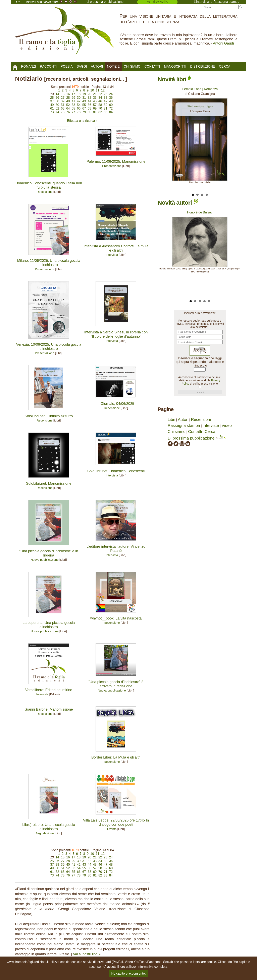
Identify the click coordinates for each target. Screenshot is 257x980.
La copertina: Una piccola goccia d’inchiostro (49, 625)
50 (57, 105)
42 (79, 101)
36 (111, 98)
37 (52, 101)
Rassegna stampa (184, 426)
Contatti (152, 67)
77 (73, 112)
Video (227, 426)
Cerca (225, 67)
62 (57, 108)
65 (73, 108)
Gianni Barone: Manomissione (49, 709)
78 (79, 112)
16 (68, 94)
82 (100, 112)
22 (100, 94)
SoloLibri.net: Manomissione (49, 483)
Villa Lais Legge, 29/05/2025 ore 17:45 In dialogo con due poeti (116, 822)
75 (63, 112)
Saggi (82, 67)
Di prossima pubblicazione (197, 438)
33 (95, 98)
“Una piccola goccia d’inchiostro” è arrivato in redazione (116, 684)
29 (73, 98)
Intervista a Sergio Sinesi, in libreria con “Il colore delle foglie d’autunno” (116, 334)
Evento (112, 829)
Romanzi (29, 67)
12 (103, 90)
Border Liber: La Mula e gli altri (116, 757)
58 (100, 105)
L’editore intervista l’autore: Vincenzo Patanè (116, 549)
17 (73, 94)
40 (68, 101)
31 (84, 98)
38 (57, 101)
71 (106, 108)
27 (63, 98)
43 (84, 101)
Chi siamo (132, 67)
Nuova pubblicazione (44, 560)
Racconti (48, 67)
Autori (97, 67)
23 (106, 94)
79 (84, 112)
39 (63, 101)
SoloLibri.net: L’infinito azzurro (49, 416)
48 (111, 101)
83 (106, 112)
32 (90, 98)
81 (95, 112)
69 (95, 108)
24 (111, 94)
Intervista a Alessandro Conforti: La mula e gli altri (116, 248)
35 (106, 98)
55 (84, 105)
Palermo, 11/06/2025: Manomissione (116, 161)
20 (90, 94)
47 (106, 101)
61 (52, 108)
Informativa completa (152, 967)
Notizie (113, 67)
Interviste (211, 426)
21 (95, 94)
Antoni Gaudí (223, 43)
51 (63, 105)
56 (90, 105)
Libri (171, 419)
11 (98, 90)
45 (95, 101)
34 (100, 98)
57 (95, 105)
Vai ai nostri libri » (87, 954)
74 (57, 112)
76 (68, 112)
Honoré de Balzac (200, 212)
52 (68, 105)
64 (68, 108)
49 (52, 105)
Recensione (44, 192)
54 (79, 105)
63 (63, 108)
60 (111, 105)
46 (100, 101)
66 (79, 108)
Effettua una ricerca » (82, 121)
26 (57, 98)
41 (73, 101)
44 (90, 101)
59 (106, 105)
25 (52, 98)
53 (73, 105)
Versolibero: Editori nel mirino (49, 690)
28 (68, 98)
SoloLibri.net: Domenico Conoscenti (116, 471)
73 (52, 112)
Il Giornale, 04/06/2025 (116, 404)
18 (79, 94)
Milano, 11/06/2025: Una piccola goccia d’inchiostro (49, 263)
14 (57, 94)
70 (100, 108)
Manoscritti (175, 67)
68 (90, 108)
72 (111, 108)
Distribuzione (203, 67)
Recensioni (201, 419)
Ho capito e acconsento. (128, 973)
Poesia (67, 67)
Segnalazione (45, 833)
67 (84, 108)
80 (90, 112)
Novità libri (174, 79)
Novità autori (178, 203)
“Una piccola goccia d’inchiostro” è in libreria (49, 553)
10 (92, 90)
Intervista (112, 255)
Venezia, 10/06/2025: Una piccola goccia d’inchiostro (49, 347)
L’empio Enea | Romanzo (200, 89)
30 (79, 98)
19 (84, 94)
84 (111, 112)
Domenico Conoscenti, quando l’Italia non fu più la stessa (49, 185)
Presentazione (112, 166)
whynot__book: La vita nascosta (116, 618)
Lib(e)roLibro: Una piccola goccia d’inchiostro (49, 827)
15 (63, 94)
